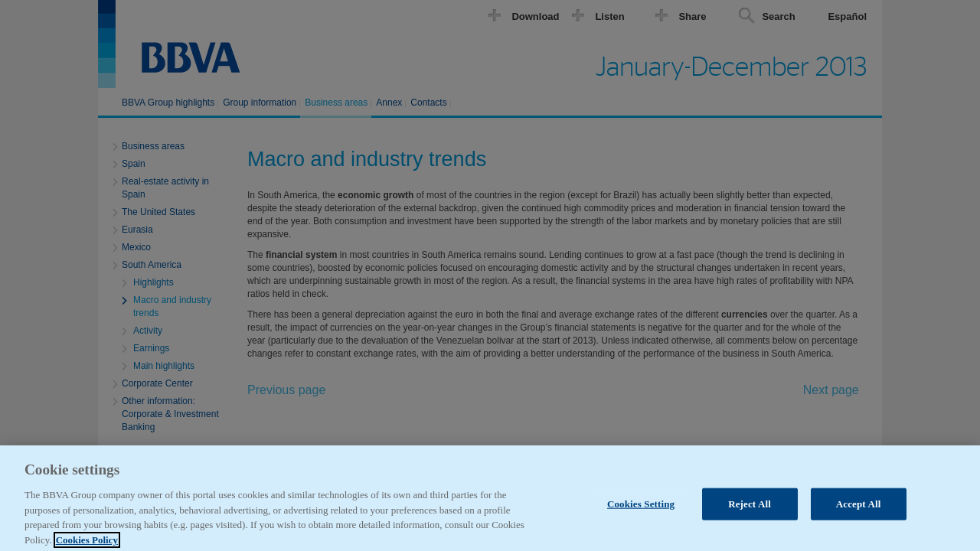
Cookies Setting (641, 510)
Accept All (859, 510)
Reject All (750, 510)
